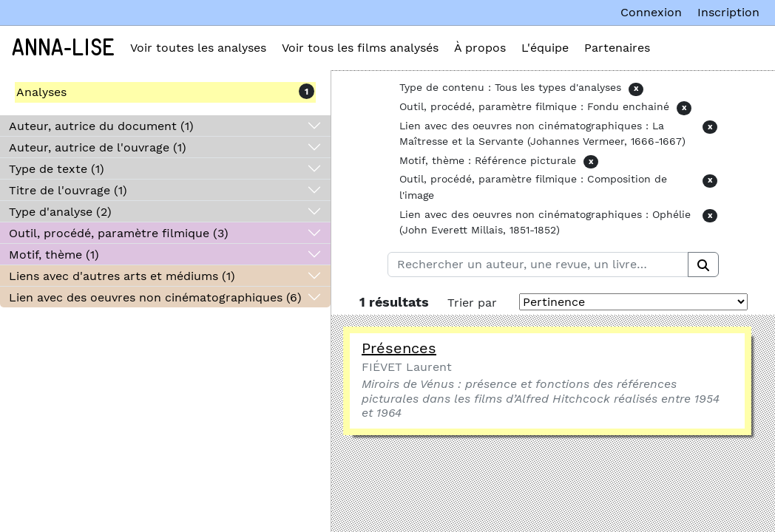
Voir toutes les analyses (198, 48)
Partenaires (617, 48)
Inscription (728, 12)
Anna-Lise (63, 48)
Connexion (651, 12)
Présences (399, 348)
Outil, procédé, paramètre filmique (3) (119, 233)
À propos (480, 48)
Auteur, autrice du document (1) (101, 126)
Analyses (41, 92)
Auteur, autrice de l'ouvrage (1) (98, 147)
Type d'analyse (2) (60, 212)
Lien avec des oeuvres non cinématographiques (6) (155, 297)
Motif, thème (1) (54, 255)
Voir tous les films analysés (360, 48)
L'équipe (545, 48)
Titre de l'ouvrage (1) (68, 190)
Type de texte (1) (57, 169)
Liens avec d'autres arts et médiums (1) (122, 276)
